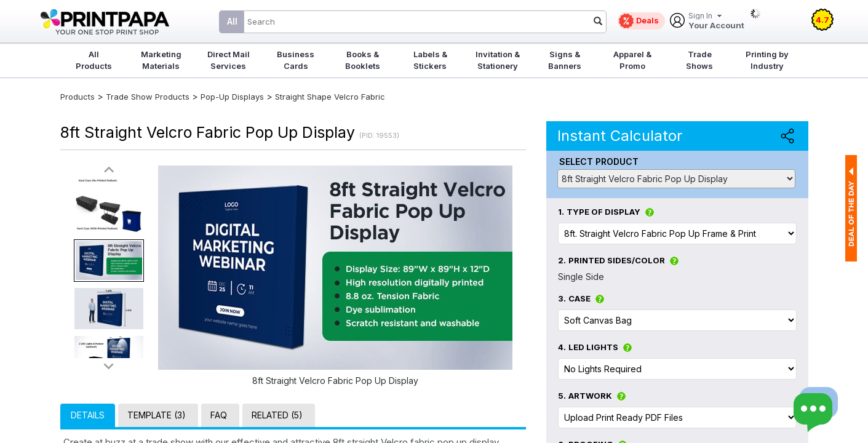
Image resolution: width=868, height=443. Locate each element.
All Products (94, 60)
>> (109, 366)
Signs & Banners (565, 60)
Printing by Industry (767, 60)
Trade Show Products (148, 97)
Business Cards (296, 60)
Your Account (716, 21)
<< (109, 170)
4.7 (822, 20)
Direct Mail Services (229, 60)
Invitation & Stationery (498, 60)
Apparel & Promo (632, 60)
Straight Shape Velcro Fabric (330, 97)
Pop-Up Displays (232, 97)
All (232, 21)
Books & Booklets (363, 60)
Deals (647, 20)
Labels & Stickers (430, 60)
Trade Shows (699, 60)
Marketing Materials (161, 60)
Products (78, 97)
